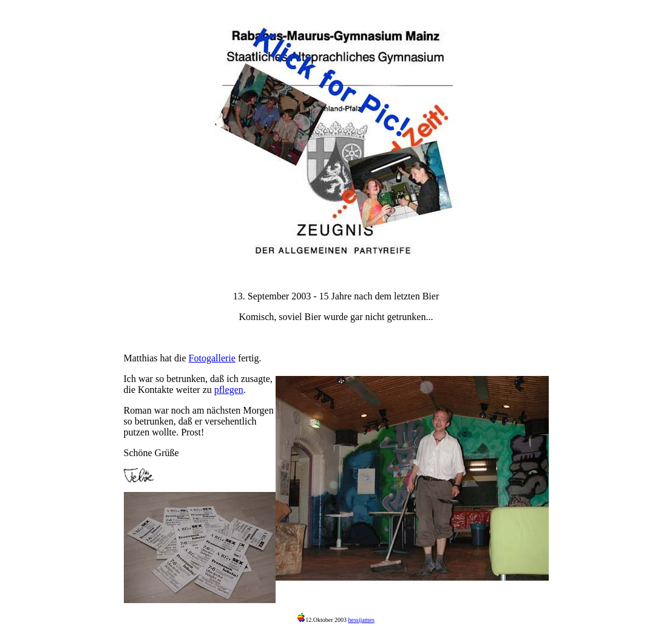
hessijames (361, 620)
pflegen (229, 390)
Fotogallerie (212, 358)
